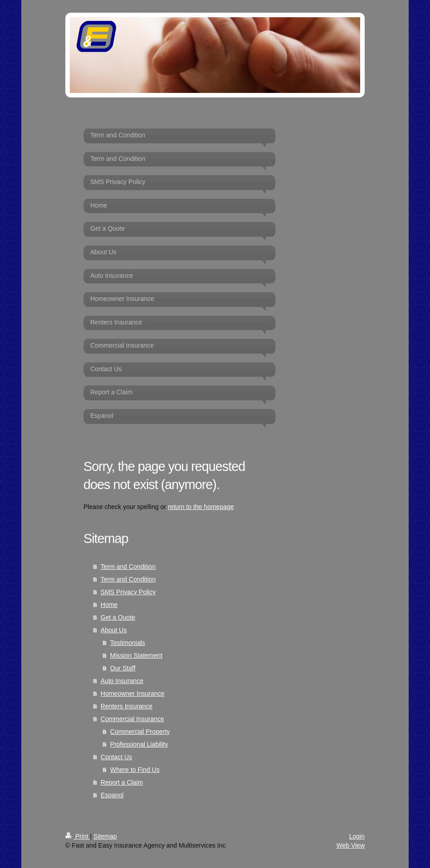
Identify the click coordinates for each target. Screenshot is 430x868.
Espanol (112, 795)
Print (78, 836)
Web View (350, 845)
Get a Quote (118, 617)
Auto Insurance (122, 681)
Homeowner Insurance (133, 693)
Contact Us (116, 757)
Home (109, 605)
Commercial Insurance (132, 719)
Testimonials (128, 643)
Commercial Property (140, 732)
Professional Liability (139, 744)
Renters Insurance (127, 706)
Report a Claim (122, 782)
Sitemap (105, 836)
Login (357, 836)
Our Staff (123, 668)
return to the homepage (201, 507)
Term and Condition (128, 567)
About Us (114, 630)
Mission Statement (136, 655)
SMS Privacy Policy (128, 592)
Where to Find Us (135, 770)
